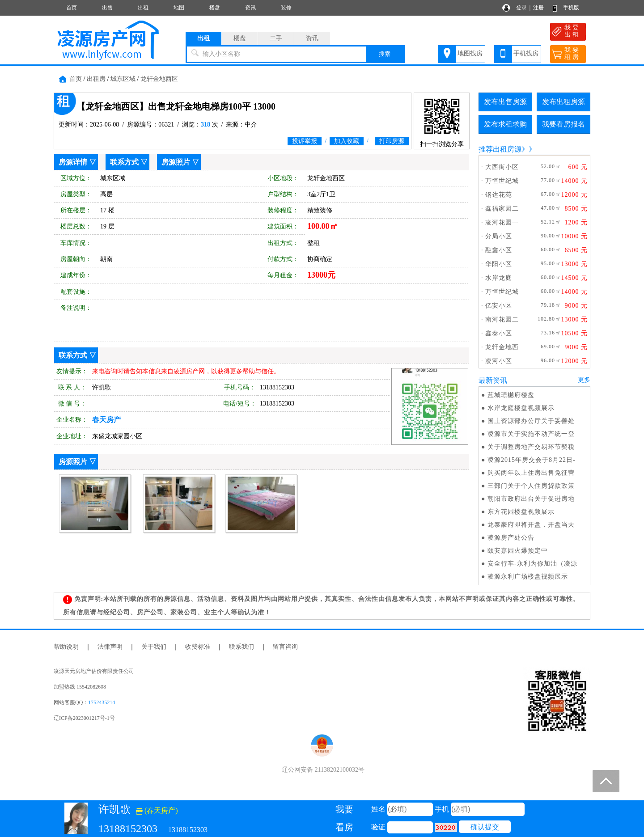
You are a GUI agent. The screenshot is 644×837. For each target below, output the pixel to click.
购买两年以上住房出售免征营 (531, 473)
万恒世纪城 (502, 181)
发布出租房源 (563, 102)
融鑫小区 (499, 250)
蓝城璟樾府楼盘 (511, 395)
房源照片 (176, 162)
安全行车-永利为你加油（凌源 (532, 564)
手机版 (571, 8)
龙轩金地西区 (159, 79)
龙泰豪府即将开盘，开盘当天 (531, 525)
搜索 (385, 54)
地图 (179, 8)
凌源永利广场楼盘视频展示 (528, 577)
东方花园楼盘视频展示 (521, 512)
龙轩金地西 (502, 347)
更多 (584, 380)
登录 (521, 8)
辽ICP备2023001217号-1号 (84, 718)
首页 (72, 8)
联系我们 (241, 647)
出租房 (96, 79)
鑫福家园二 (502, 209)
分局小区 (499, 236)
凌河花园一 (502, 222)
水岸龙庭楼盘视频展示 (521, 408)
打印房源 (392, 141)
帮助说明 (66, 647)
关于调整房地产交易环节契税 (531, 447)
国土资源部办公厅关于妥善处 (531, 421)
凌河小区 (499, 361)
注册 (538, 8)
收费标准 (198, 647)
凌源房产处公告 (511, 538)
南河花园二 (502, 319)
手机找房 (526, 53)
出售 (107, 8)
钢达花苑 (499, 195)
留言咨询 (285, 647)
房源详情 (73, 162)
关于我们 (154, 647)
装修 (286, 8)
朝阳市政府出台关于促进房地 (531, 499)
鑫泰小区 (499, 333)
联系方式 (124, 162)
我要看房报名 (563, 124)
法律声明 (110, 647)
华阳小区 (499, 264)
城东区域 (123, 79)
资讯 (250, 8)
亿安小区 (499, 306)
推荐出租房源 (500, 149)
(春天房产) (157, 810)
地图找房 (470, 53)
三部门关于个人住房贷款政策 (531, 486)
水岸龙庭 (499, 278)
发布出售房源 (505, 102)
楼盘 (215, 8)
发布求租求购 (505, 124)
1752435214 (102, 702)
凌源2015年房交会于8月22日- (532, 460)
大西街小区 (502, 167)
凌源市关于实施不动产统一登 (531, 434)
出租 (143, 8)
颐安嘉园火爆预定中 (518, 551)
